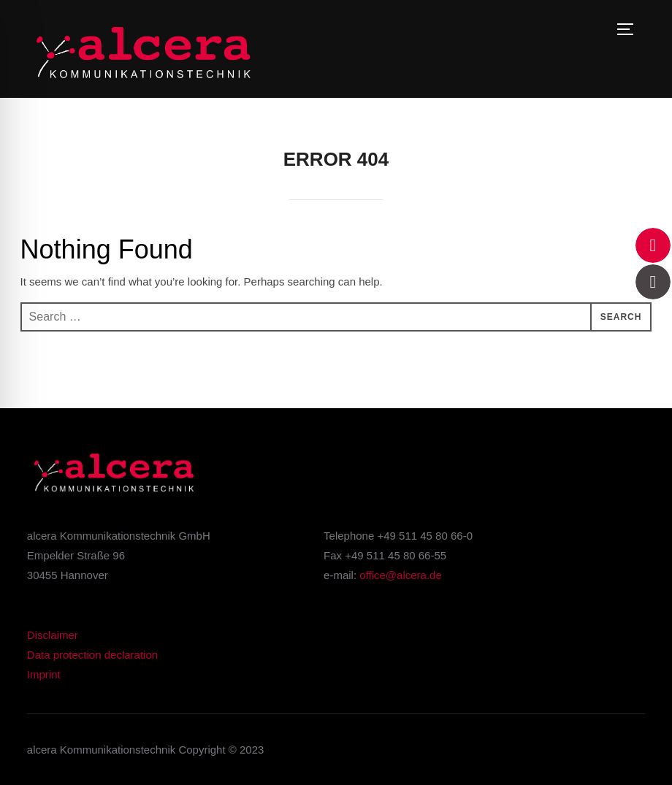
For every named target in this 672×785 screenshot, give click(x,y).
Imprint (44, 674)
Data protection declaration (92, 655)
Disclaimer (53, 635)
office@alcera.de (401, 575)
